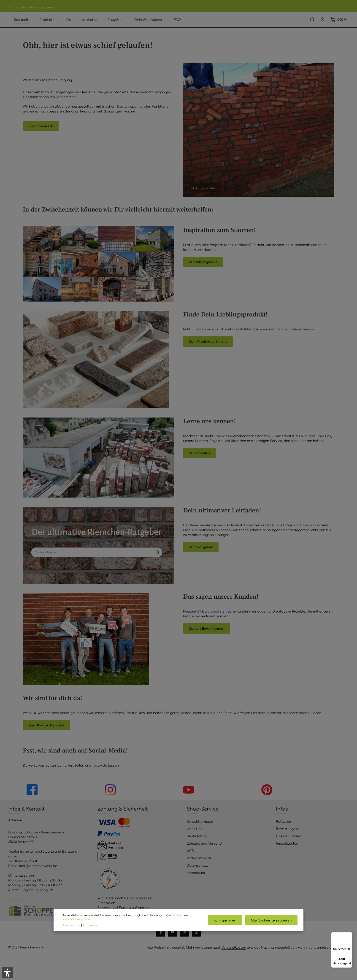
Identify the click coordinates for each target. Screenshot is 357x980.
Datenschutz (197, 873)
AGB (190, 858)
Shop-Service (203, 816)
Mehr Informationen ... (78, 919)
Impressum (196, 880)
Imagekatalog (287, 851)
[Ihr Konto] (322, 23)
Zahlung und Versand (204, 851)
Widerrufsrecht (199, 865)
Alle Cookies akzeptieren (272, 920)
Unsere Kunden (289, 843)
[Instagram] (196, 940)
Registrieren (45, 7)
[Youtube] (173, 940)
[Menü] (350, 935)
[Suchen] (312, 23)
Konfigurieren (226, 920)
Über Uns (195, 836)
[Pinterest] (184, 940)
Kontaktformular (200, 829)
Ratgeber (284, 829)
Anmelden (18, 7)
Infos (282, 816)
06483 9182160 (26, 868)
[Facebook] (161, 940)
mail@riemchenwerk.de (38, 873)
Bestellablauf (198, 843)
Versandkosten (234, 955)
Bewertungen (287, 836)
